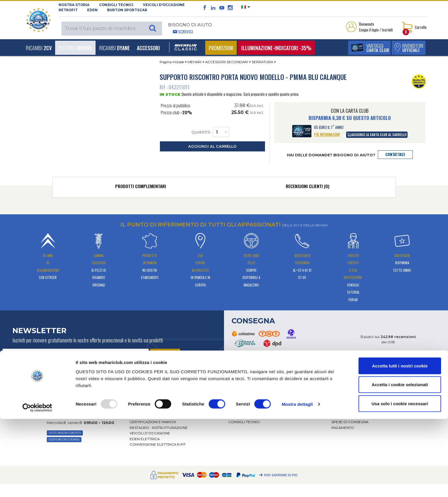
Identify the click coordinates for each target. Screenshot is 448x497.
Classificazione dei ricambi (358, 394)
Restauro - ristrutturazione (159, 428)
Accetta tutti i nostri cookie (400, 444)
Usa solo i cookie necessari (400, 482)
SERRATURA (262, 62)
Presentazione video (151, 405)
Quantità (210, 132)
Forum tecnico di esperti (254, 405)
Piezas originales (246, 417)
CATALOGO (238, 400)
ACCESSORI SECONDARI (227, 62)
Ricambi (39, 48)
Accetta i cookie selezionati (400, 463)
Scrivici (186, 31)
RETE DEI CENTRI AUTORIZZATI (157, 417)
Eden (92, 10)
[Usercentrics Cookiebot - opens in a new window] (37, 486)
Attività (137, 400)
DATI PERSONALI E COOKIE (355, 411)
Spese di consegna (350, 422)
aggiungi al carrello (212, 146)
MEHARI (195, 62)
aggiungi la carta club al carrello (377, 135)
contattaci (395, 154)
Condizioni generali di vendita (362, 400)
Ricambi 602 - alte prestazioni (257, 411)
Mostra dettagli (297, 482)
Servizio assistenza (247, 394)
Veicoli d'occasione (164, 5)
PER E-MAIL (63, 394)
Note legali (343, 405)
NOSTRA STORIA (74, 5)
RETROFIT (68, 10)
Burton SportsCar (127, 10)
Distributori (142, 411)
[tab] (141, 187)
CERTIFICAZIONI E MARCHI (153, 422)
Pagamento (343, 428)
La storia (139, 394)
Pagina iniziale (172, 62)
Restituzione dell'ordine (357, 417)
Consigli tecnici (116, 5)
